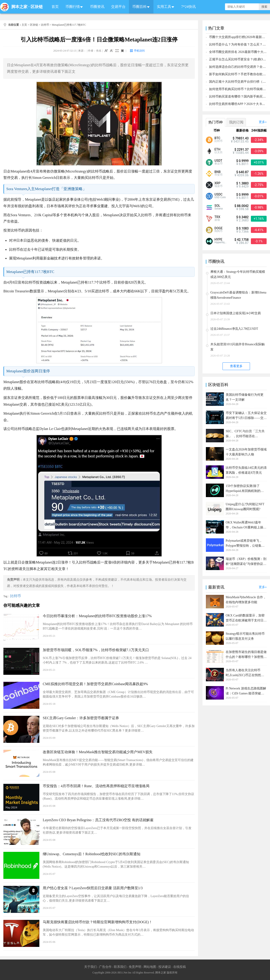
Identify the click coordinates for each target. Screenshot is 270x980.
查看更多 (236, 366)
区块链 (37, 7)
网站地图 (150, 967)
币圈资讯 (97, 7)
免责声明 (135, 967)
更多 (262, 122)
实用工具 (164, 7)
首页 (55, 7)
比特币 (45, 25)
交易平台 (118, 7)
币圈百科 (139, 7)
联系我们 (120, 967)
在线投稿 (180, 967)
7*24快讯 (189, 7)
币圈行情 (73, 7)
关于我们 (90, 967)
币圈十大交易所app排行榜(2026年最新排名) (239, 37)
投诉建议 (165, 967)
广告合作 (105, 967)
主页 (24, 25)
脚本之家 (19, 7)
